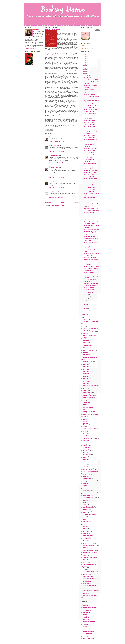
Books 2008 (86, 365)
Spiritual (85, 556)
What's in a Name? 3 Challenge (91, 587)
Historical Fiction (87, 454)
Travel (84, 570)
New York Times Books (88, 632)
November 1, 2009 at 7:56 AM (57, 163)
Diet (84, 418)
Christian (85, 394)
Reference (86, 528)
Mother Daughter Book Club (90, 628)
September (87, 297)
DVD (84, 420)
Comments (85, 48)
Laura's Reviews (55, 167)
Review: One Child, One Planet (91, 229)
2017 (84, 58)
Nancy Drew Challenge (89, 508)
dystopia (85, 421)
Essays (85, 427)
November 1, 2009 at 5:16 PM (57, 187)
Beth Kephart (54, 182)
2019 (84, 54)
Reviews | (45, 23)
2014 (84, 64)
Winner (85, 594)
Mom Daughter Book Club (90, 497)
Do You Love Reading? (89, 182)
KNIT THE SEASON (50, 56)
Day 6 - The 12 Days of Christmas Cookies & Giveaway (90, 145)
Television (86, 563)
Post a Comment (50, 200)
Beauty (85, 349)
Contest (85, 404)
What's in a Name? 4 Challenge (91, 590)
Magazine (85, 477)
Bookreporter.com (87, 616)
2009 (84, 74)
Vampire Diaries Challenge (90, 571)
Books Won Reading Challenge (91, 385)
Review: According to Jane (90, 110)
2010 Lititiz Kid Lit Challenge (90, 328)
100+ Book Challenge (88, 320)
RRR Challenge (87, 537)
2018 (84, 56)
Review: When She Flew (90, 257)
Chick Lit (85, 390)
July (85, 301)
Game (84, 444)
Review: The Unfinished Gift (91, 80)
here (74, 119)
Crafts (84, 409)
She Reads (86, 542)
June (85, 303)
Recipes (85, 527)
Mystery (85, 504)
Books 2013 (86, 373)
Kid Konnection (87, 468)
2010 (84, 72)
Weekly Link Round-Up (89, 585)
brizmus (53, 137)
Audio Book (86, 341)
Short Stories (86, 549)
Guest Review (86, 451)
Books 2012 (86, 371)
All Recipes (85, 606)
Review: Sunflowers (89, 287)
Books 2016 (86, 378)
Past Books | (31, 23)
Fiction (64, 128)
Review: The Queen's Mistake (91, 267)
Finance (85, 435)
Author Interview (87, 344)
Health (85, 452)
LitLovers (85, 626)
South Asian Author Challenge (91, 552)
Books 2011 (86, 370)
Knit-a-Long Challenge (89, 470)
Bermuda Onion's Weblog (89, 607)
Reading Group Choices (89, 637)
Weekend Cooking (88, 582)
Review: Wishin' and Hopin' (91, 148)
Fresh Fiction (86, 623)
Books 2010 (86, 368)
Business (85, 389)
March (85, 309)
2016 (84, 60)
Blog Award (86, 354)
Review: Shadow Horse (89, 121)
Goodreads (85, 625)
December (86, 76)
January (86, 313)
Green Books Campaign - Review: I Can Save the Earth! (90, 233)
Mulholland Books (87, 630)
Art (84, 339)
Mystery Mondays (87, 506)
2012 (84, 68)
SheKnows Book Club (89, 544)
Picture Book (86, 518)
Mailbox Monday (87, 478)
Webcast (85, 580)
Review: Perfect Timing (89, 237)
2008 (84, 315)
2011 (84, 70)
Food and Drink (87, 437)
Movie (84, 501)
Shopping (85, 547)
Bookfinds (85, 614)
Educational (86, 425)
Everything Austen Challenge (90, 428)
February (86, 311)
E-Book (85, 423)
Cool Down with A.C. (88, 408)
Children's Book (87, 392)
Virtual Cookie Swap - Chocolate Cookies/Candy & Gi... (91, 91)
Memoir (85, 485)
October (86, 295)
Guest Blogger (87, 449)
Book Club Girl (86, 613)
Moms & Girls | (71, 23)
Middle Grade (86, 490)
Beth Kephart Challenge (89, 351)
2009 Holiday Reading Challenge (91, 321)
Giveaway (85, 446)
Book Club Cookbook (88, 611)
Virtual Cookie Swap (88, 577)
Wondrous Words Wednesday (91, 595)
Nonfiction (86, 509)
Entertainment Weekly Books (90, 621)
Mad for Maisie (87, 475)
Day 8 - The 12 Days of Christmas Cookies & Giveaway (90, 128)
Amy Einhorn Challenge (89, 335)
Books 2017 (86, 380)
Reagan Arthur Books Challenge (91, 523)
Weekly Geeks (87, 583)
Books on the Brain (88, 618)
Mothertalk (86, 499)
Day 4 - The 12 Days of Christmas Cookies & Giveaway (90, 160)
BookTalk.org (86, 619)
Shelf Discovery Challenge (90, 545)
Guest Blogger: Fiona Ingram (91, 171)
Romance (85, 533)
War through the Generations (90, 578)
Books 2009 (86, 366)
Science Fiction (87, 539)
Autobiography (87, 346)
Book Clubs (86, 363)
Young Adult (86, 599)
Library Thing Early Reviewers (91, 471)
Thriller (85, 568)
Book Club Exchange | (61, 23)
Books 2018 (86, 382)
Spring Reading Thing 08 (89, 558)
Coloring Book (87, 402)
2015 (84, 62)
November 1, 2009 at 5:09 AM (57, 141)
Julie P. (37, 30)
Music (84, 502)
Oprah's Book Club (87, 633)
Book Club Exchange (88, 361)
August (86, 299)
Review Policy (86, 532)
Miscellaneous (87, 496)
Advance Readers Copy (55, 128)
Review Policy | (79, 23)
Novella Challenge (88, 511)
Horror (85, 458)
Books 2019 (86, 384)
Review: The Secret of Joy (90, 173)
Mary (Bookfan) (55, 145)
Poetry (85, 520)
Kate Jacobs (53, 55)
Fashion (85, 432)
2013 (84, 66)
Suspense (85, 559)
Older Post (76, 203)
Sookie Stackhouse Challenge (91, 551)
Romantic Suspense (88, 535)
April (85, 307)
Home (86, 23)
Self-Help (85, 540)
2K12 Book (86, 330)
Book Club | (51, 23)
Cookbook (86, 406)
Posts (84, 46)
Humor (85, 459)
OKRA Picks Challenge (89, 515)
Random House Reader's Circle (91, 635)
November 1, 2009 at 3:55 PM (57, 177)
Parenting (85, 516)
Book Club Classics (88, 609)
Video (84, 573)
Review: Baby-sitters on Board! (92, 216)
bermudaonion (54, 156)
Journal (85, 466)
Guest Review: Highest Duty (91, 203)
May (85, 305)
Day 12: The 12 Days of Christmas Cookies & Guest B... (91, 96)
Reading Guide (87, 521)
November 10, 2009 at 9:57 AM (57, 198)
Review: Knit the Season (53, 29)
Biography (86, 353)
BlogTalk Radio (87, 356)
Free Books (86, 440)
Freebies (85, 442)
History (85, 456)
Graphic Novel (87, 447)
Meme (84, 483)
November (87, 78)
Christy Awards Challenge (90, 201)
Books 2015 (86, 377)
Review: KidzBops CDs (89, 188)
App (84, 337)
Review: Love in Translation (91, 104)
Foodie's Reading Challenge (90, 439)
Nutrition (85, 513)
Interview (85, 465)
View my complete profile (32, 49)
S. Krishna (53, 192)
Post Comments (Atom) (58, 206)
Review (68, 128)
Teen (84, 561)
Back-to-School (87, 347)
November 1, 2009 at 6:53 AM (57, 151)
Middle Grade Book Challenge (91, 492)
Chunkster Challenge (88, 397)
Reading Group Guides (88, 638)
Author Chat (86, 342)
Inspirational (86, 461)
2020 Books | (38, 23)
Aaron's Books (86, 604)
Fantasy (85, 430)
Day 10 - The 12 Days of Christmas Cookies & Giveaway (90, 113)
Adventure (86, 334)
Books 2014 (86, 375)
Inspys (85, 463)
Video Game (86, 575)
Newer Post (48, 203)
